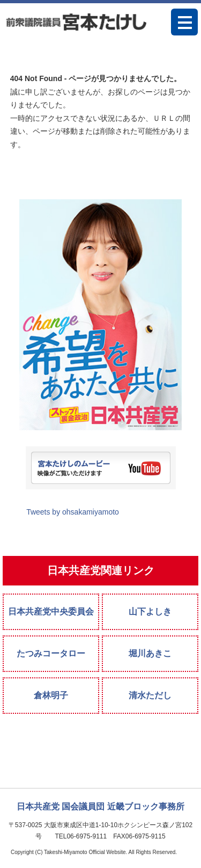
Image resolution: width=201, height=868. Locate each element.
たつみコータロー (51, 653)
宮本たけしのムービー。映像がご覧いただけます (101, 468)
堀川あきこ (150, 653)
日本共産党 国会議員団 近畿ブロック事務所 (100, 806)
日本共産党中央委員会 (51, 612)
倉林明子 (51, 695)
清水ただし (150, 695)
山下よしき (150, 612)
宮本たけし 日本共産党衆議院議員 (76, 22)
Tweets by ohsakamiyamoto (73, 512)
